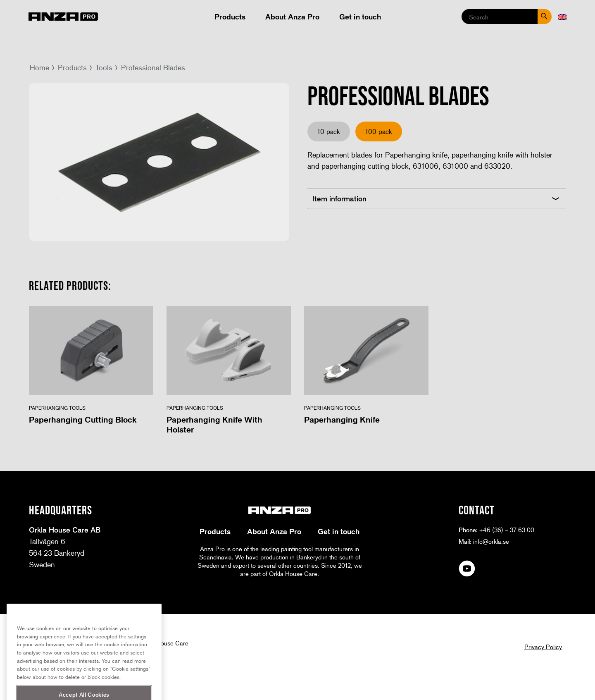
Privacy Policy (543, 647)
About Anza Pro (292, 17)
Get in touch (360, 17)
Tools (104, 67)
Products (230, 17)
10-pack (329, 131)
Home (39, 67)
